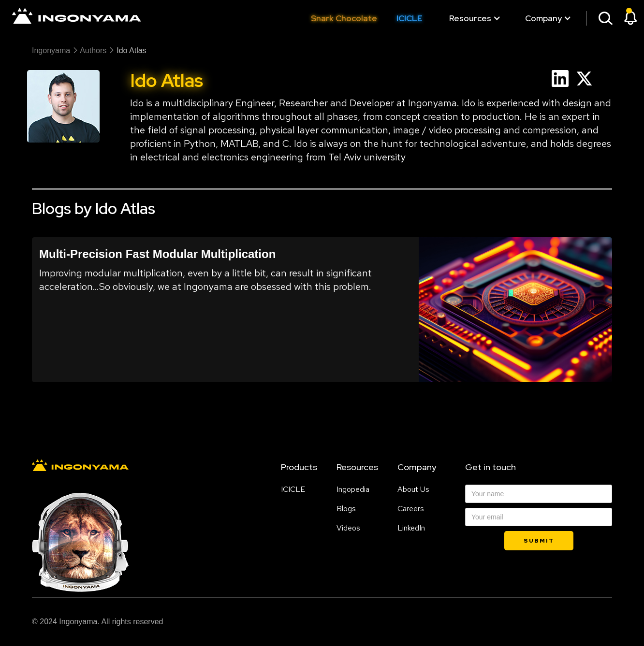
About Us (413, 489)
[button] (470, 18)
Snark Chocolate (344, 18)
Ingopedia (353, 489)
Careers (411, 509)
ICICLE (410, 18)
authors (93, 50)
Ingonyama (51, 50)
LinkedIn (411, 528)
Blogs (346, 509)
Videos (348, 528)
